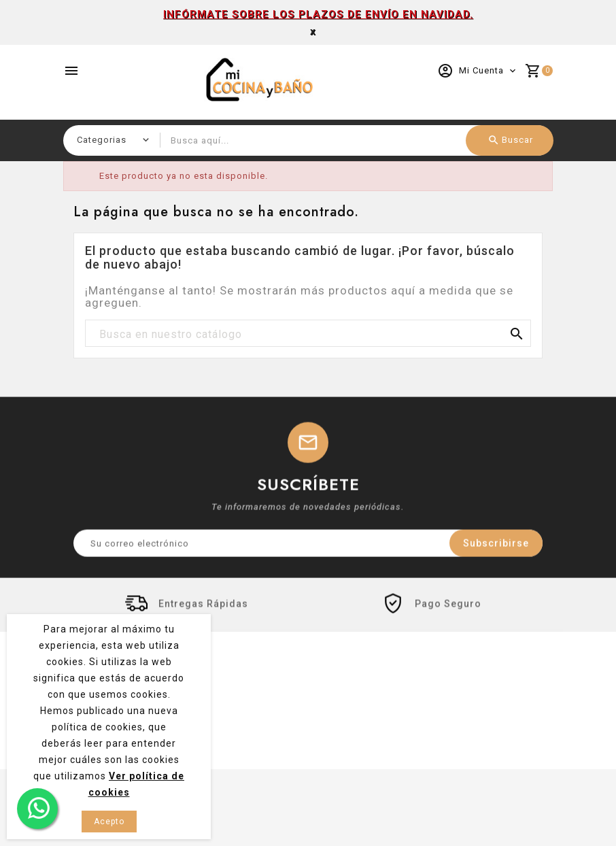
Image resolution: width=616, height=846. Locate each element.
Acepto (109, 822)
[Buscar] (308, 334)
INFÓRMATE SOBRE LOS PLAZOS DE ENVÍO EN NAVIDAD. (318, 14)
